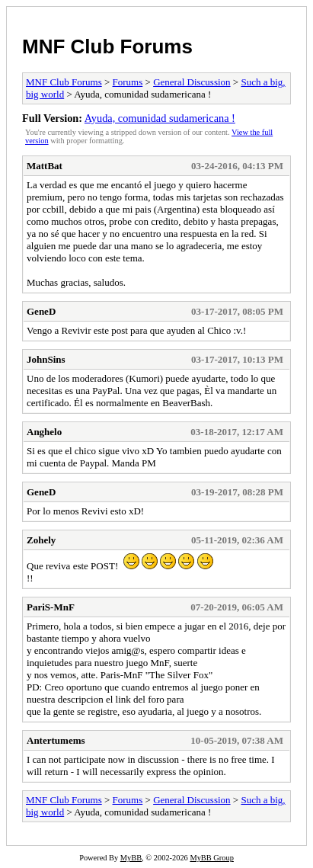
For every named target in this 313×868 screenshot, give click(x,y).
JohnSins (46, 359)
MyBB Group (211, 858)
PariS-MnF (51, 607)
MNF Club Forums (107, 46)
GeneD (41, 311)
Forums (128, 82)
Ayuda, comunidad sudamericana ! (160, 118)
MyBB (131, 858)
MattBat (45, 166)
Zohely (41, 540)
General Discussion (192, 82)
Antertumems (56, 740)
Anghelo (44, 432)
